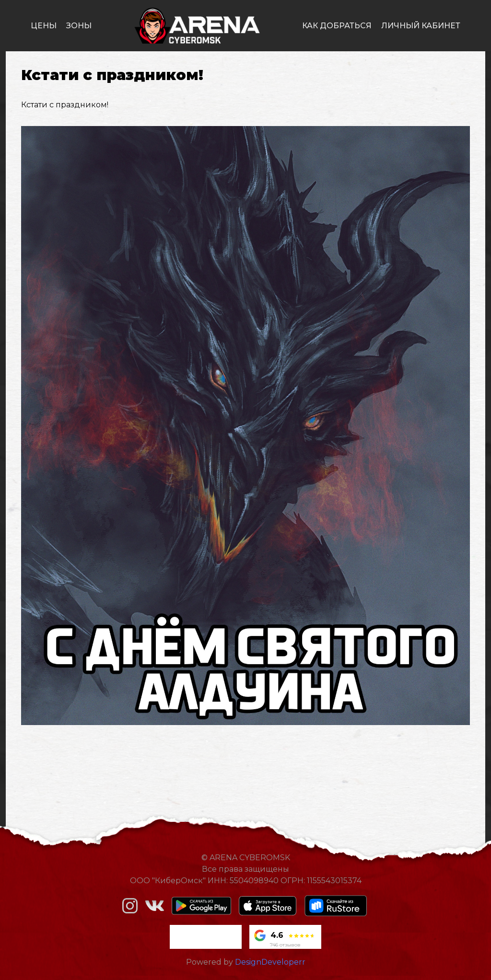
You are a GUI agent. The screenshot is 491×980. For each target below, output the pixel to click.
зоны (79, 26)
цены (44, 26)
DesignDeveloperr (270, 962)
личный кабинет (421, 26)
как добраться (337, 26)
